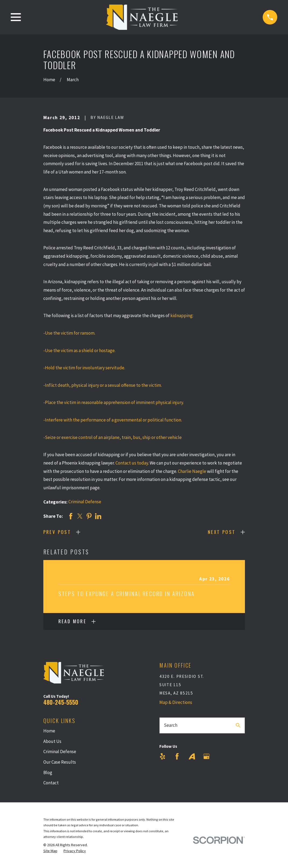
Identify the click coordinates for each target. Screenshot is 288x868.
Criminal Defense (85, 502)
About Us (52, 741)
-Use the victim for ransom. (69, 333)
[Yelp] (163, 756)
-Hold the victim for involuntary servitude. (84, 368)
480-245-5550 (61, 702)
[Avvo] (192, 756)
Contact (51, 783)
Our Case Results (60, 762)
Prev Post (57, 532)
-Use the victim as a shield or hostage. (79, 350)
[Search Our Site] (238, 725)
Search (171, 725)
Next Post (222, 532)
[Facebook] (177, 756)
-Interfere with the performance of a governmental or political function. (113, 420)
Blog (48, 773)
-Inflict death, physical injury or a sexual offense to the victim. (103, 385)
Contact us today (132, 463)
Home (49, 731)
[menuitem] (50, 851)
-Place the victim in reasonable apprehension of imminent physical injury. (114, 402)
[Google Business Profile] (206, 756)
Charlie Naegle (192, 471)
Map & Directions (176, 702)
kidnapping (181, 316)
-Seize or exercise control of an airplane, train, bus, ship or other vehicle (113, 437)
